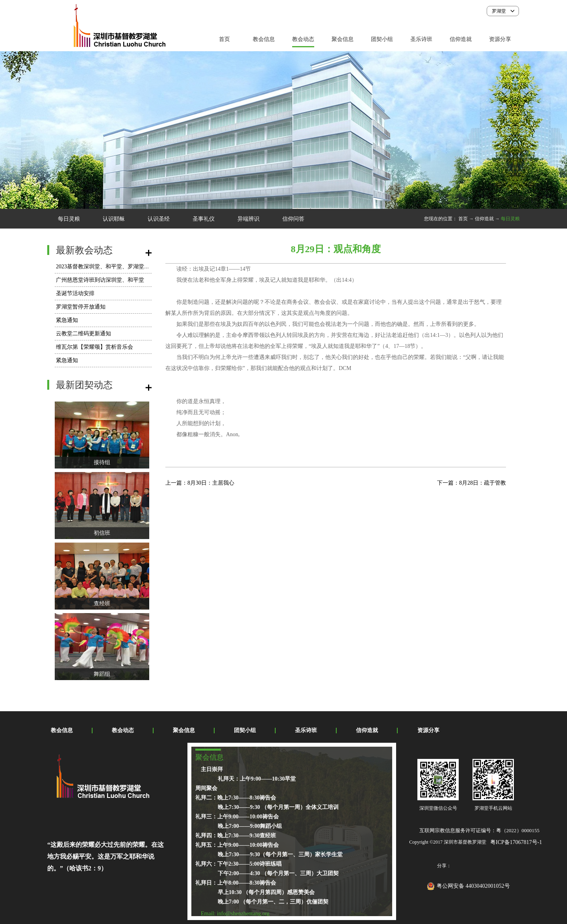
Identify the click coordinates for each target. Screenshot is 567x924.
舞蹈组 (102, 674)
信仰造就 (484, 219)
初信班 (102, 533)
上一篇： (200, 483)
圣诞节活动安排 (75, 293)
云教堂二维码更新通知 (83, 334)
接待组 (102, 462)
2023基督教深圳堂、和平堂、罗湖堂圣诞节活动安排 (119, 267)
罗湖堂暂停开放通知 (81, 307)
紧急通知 (67, 320)
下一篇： (472, 483)
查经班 (102, 603)
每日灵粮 (510, 219)
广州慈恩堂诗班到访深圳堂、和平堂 (100, 280)
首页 (224, 39)
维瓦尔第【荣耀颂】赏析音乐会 (94, 347)
